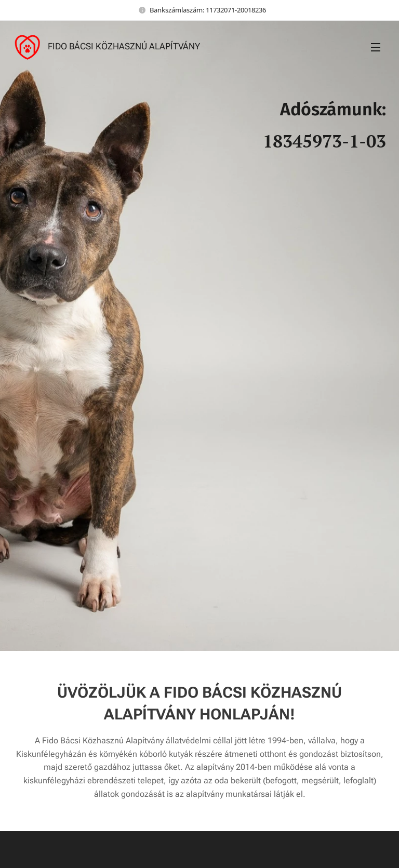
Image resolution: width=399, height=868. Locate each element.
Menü (376, 47)
